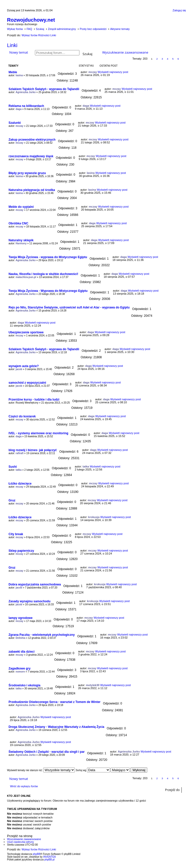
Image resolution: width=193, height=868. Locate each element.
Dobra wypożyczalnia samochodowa (35, 584)
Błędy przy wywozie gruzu (27, 173)
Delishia (20, 638)
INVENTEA (50, 857)
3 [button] (162, 59)
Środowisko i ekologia (25, 685)
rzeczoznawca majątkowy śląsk (31, 156)
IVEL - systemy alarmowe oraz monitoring (38, 433)
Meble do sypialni (21, 207)
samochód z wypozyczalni (27, 383)
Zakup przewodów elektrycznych (32, 140)
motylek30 (93, 685)
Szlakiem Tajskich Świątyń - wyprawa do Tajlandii (44, 89)
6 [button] (178, 59)
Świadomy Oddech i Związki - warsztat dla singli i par (47, 752)
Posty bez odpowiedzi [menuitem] (93, 29)
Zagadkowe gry (19, 668)
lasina (19, 75)
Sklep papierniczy (21, 551)
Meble (13, 72)
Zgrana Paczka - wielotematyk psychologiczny (42, 635)
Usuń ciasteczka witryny (20, 842)
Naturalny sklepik (21, 240)
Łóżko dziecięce (20, 484)
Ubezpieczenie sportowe (26, 332)
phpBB (36, 854)
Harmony (21, 243)
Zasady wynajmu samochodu (30, 601)
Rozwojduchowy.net (31, 20)
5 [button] (173, 59)
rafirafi (19, 453)
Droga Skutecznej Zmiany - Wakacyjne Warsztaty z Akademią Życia (56, 727)
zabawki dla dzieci (21, 652)
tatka (18, 470)
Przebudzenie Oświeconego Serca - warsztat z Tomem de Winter (55, 702)
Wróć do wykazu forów (24, 786)
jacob (19, 369)
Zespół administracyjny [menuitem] (62, 29)
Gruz (12, 500)
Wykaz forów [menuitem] (15, 29)
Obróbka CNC (18, 223)
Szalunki (15, 123)
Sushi (13, 467)
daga (18, 109)
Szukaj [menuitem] (40, 29)
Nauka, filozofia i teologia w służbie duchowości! (43, 274)
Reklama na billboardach (26, 106)
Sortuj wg (93, 770)
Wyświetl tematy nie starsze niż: (41, 770)
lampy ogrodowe (20, 618)
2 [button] (157, 59)
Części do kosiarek (22, 416)
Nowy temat (19, 52)
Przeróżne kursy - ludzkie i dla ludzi (34, 400)
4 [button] (168, 59)
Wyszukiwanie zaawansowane (125, 52)
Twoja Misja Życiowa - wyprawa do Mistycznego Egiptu (48, 257)
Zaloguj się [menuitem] (179, 10)
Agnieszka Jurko (26, 92)
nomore (20, 672)
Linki (12, 45)
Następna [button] (184, 59)
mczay (93, 72)
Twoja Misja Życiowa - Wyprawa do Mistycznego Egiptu (48, 291)
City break (16, 534)
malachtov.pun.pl (26, 277)
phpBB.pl (49, 860)
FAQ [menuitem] (29, 29)
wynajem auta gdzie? (24, 366)
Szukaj (88, 53)
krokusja (94, 517)
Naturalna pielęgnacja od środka (32, 190)
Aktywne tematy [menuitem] (120, 29)
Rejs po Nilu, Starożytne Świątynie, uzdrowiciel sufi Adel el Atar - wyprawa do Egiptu (69, 307)
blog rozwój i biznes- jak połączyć (33, 450)
